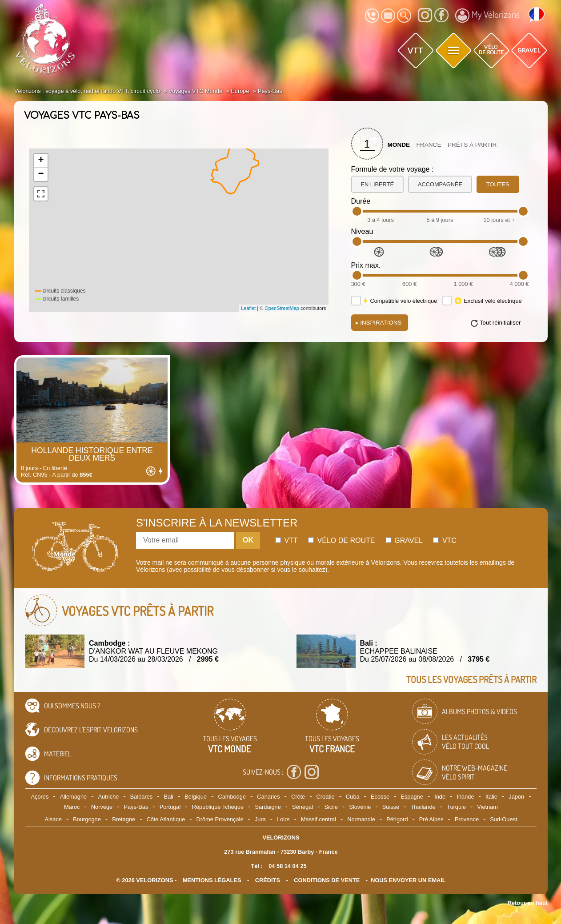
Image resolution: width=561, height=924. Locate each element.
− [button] (41, 174)
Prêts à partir (472, 145)
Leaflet (248, 308)
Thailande (423, 807)
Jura (260, 819)
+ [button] (41, 161)
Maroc (72, 807)
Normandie (361, 819)
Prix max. (366, 265)
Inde (440, 797)
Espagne (412, 797)
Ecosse (380, 797)
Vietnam (487, 807)
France (429, 145)
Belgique (196, 797)
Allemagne (73, 797)
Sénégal (303, 807)
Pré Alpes (431, 819)
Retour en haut (528, 903)
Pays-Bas (136, 807)
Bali (169, 797)
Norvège (102, 807)
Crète (298, 797)
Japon (516, 797)
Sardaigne (268, 807)
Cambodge (232, 797)
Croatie (326, 797)
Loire (283, 819)
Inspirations (379, 323)
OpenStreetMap (282, 308)
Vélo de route (341, 540)
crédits (268, 880)
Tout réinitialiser (500, 323)
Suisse (391, 807)
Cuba (353, 797)
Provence (467, 819)
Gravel (404, 540)
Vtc (445, 540)
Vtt (287, 540)
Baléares (142, 797)
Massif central (319, 819)
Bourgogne (87, 819)
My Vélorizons (487, 16)
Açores (40, 797)
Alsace (53, 819)
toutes (498, 184)
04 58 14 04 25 (287, 866)
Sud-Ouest (503, 819)
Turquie (456, 807)
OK (248, 540)
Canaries (268, 797)
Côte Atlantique (166, 819)
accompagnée (440, 184)
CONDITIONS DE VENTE (327, 880)
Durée (361, 201)
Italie (491, 797)
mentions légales (212, 880)
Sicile (331, 807)
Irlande (465, 797)
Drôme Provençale (220, 819)
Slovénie (360, 807)
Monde (399, 145)
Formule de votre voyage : (393, 169)
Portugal (170, 807)
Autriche (108, 797)
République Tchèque (218, 807)
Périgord (397, 819)
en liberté (377, 184)
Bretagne (124, 819)
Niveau (362, 231)
